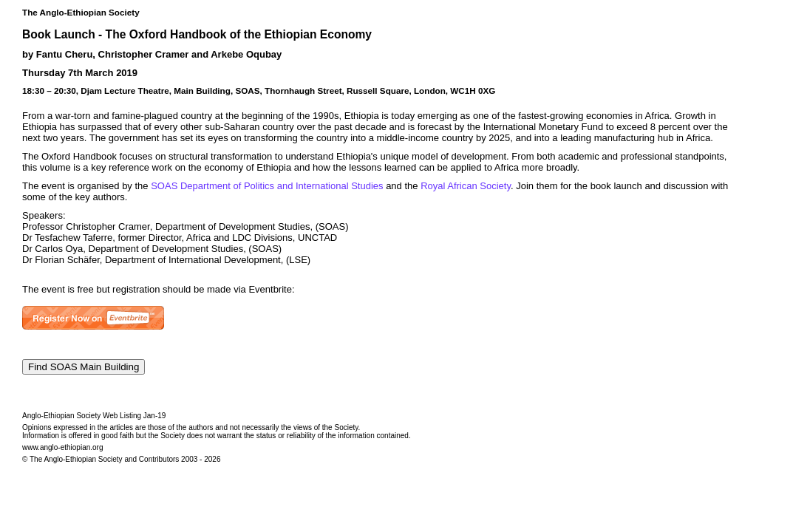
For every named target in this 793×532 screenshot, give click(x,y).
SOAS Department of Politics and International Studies (267, 186)
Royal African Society (466, 186)
